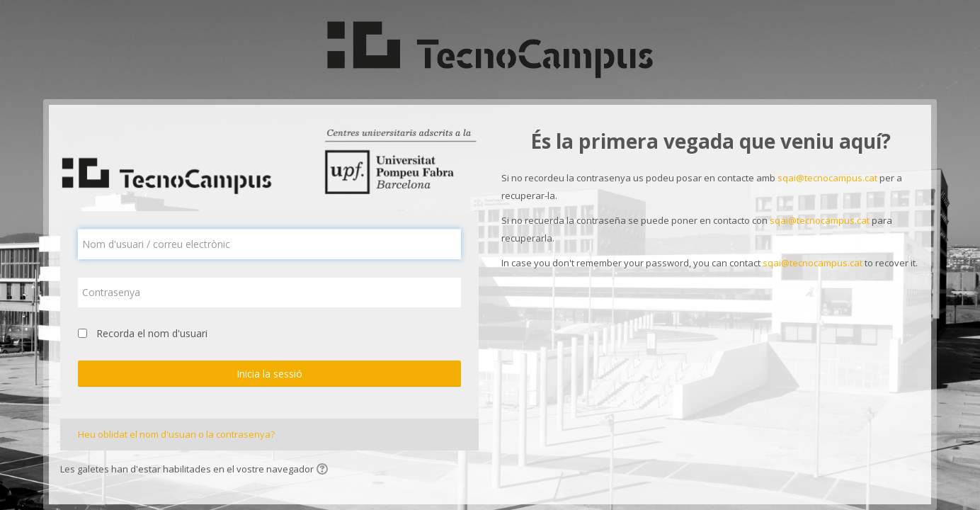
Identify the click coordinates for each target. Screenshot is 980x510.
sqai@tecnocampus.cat (827, 178)
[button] (324, 470)
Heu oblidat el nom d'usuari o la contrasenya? (176, 434)
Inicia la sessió (269, 374)
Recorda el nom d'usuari (152, 333)
